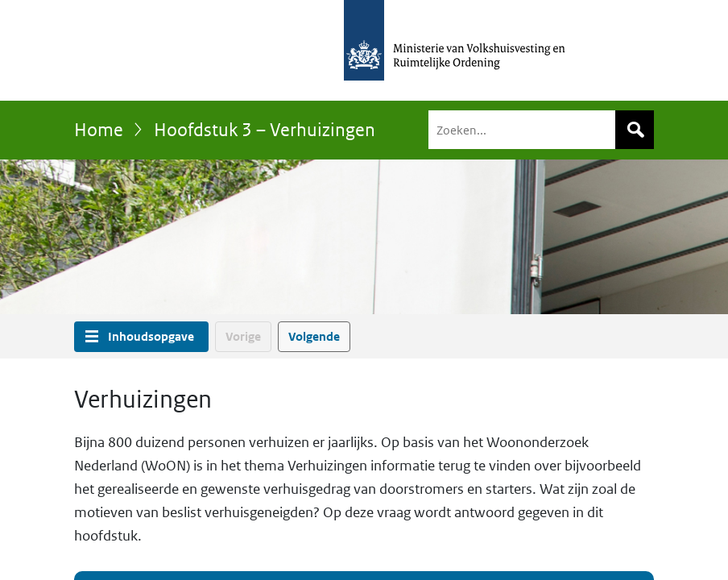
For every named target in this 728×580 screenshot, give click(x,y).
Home (99, 130)
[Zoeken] (541, 130)
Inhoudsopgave (151, 336)
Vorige (243, 336)
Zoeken (635, 130)
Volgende (314, 336)
